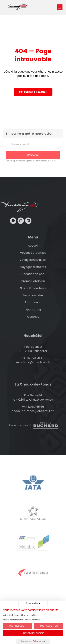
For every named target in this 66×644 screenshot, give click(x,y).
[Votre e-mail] (33, 144)
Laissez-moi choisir (33, 633)
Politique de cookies (32, 620)
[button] (60, 4)
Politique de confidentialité (13, 620)
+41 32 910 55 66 (33, 407)
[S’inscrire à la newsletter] (33, 155)
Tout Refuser (17, 626)
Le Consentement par (33, 641)
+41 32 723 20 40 (33, 358)
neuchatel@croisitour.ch (33, 362)
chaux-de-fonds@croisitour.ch (33, 411)
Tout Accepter (49, 626)
